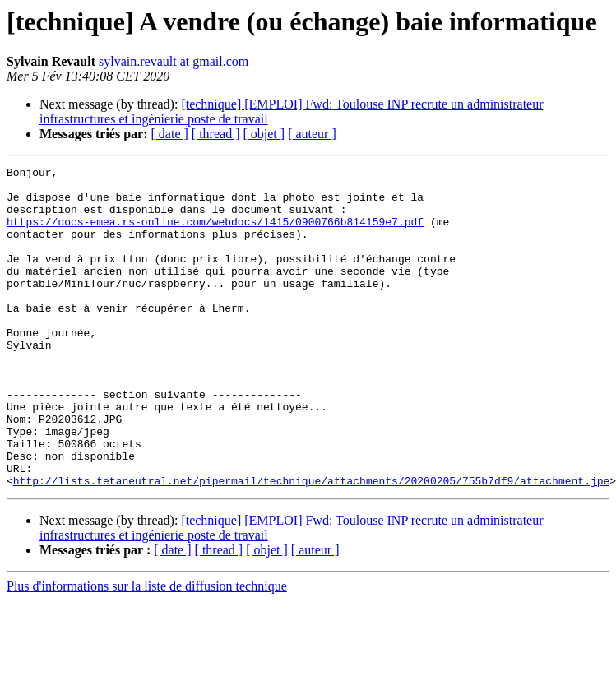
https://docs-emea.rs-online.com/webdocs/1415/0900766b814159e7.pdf (215, 234)
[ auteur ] (312, 134)
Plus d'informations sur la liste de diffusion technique (147, 650)
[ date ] (170, 134)
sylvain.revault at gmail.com (174, 61)
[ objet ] (264, 134)
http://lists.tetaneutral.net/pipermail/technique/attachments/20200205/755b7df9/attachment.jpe (311, 544)
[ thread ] (216, 134)
